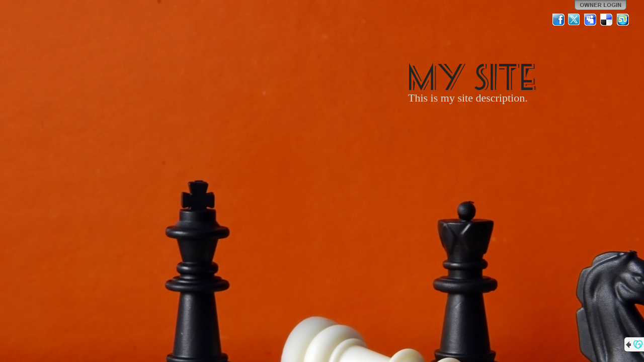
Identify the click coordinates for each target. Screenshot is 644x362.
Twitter (575, 20)
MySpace (591, 20)
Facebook (558, 20)
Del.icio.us (607, 20)
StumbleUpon (623, 20)
